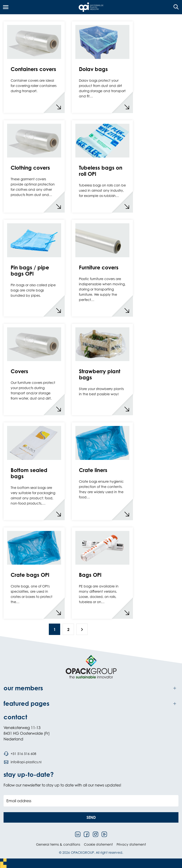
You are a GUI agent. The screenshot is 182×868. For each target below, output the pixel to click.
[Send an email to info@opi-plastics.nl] (23, 762)
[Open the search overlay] (175, 7)
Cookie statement (98, 844)
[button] (91, 817)
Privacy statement (131, 844)
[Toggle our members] (91, 688)
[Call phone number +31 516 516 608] (20, 754)
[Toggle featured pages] (91, 703)
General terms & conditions (58, 844)
